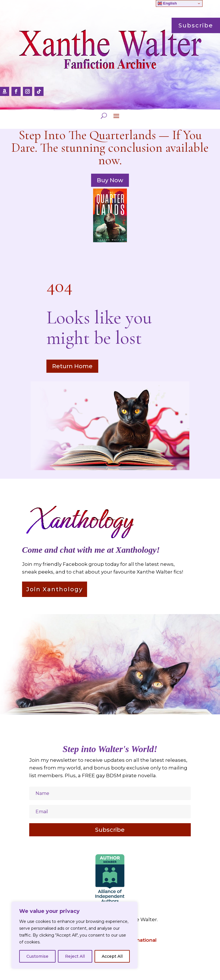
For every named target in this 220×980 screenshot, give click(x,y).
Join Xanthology (55, 589)
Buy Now (110, 180)
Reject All (75, 956)
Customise (37, 956)
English (167, 3)
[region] (74, 935)
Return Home (72, 366)
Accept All (112, 956)
